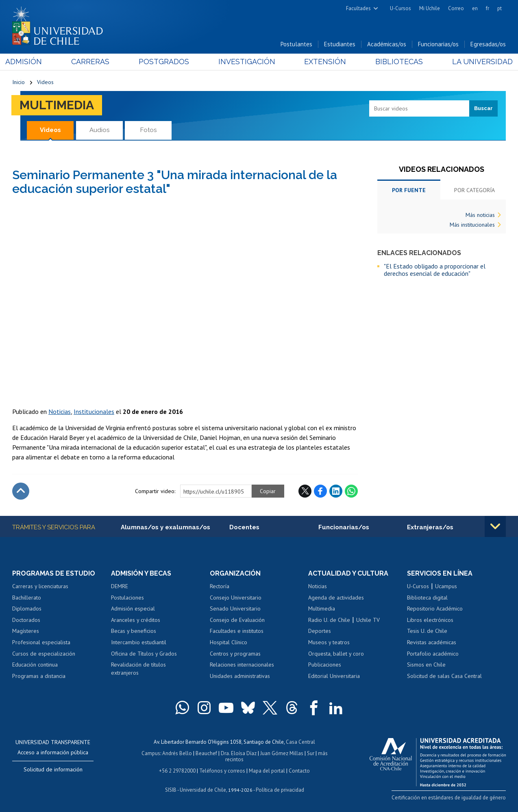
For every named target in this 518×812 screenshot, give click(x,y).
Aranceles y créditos (136, 620)
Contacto (299, 771)
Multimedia (57, 105)
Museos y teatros (329, 642)
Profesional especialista (41, 642)
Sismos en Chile (426, 665)
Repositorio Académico (435, 609)
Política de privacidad (280, 790)
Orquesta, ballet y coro (336, 654)
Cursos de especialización (44, 654)
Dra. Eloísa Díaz (239, 753)
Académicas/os (387, 44)
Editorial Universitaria (334, 676)
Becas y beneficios (134, 631)
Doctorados (26, 620)
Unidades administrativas (240, 676)
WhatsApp (351, 491)
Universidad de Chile (203, 790)
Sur (311, 753)
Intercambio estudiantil (139, 642)
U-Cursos (400, 8)
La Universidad (476, 62)
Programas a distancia (39, 676)
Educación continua (35, 665)
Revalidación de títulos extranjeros (138, 669)
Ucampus (446, 586)
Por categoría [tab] (474, 190)
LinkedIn (336, 491)
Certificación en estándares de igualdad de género (449, 798)
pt (499, 8)
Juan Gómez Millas (282, 753)
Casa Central (300, 742)
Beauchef (206, 753)
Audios (99, 130)
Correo (456, 8)
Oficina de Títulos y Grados (144, 654)
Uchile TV (368, 620)
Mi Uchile (430, 8)
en (475, 8)
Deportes (320, 631)
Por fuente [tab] (409, 190)
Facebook (320, 491)
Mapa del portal (267, 771)
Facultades (358, 8)
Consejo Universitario (236, 598)
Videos (45, 82)
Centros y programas (235, 654)
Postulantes (296, 44)
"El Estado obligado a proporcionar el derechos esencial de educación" (435, 270)
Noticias (60, 411)
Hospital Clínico (229, 642)
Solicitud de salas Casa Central (444, 676)
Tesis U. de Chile (427, 631)
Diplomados (27, 609)
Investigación (246, 62)
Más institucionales (472, 225)
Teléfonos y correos (222, 771)
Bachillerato (27, 598)
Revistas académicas (432, 642)
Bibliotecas (395, 62)
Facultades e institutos (237, 631)
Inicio (18, 82)
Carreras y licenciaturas (40, 586)
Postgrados (166, 62)
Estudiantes (340, 44)
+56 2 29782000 (177, 771)
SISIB (171, 790)
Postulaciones (127, 598)
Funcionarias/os (438, 44)
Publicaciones (325, 665)
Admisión (30, 62)
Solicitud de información (53, 769)
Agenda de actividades (336, 598)
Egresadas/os (488, 44)
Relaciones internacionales (242, 665)
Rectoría (220, 586)
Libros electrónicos (430, 620)
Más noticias (480, 215)
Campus (151, 753)
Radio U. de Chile (329, 620)
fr (488, 8)
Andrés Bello (177, 753)
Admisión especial (133, 609)
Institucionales (94, 411)
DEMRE (120, 586)
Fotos (148, 130)
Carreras (95, 62)
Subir (21, 491)
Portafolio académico (433, 654)
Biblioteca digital (427, 598)
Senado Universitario (235, 609)
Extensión (323, 62)
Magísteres (26, 631)
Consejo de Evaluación (237, 620)
